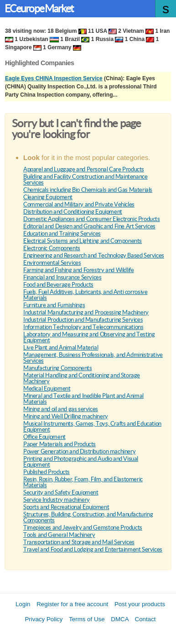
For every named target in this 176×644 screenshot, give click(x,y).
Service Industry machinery (57, 500)
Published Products (47, 472)
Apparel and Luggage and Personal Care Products (84, 169)
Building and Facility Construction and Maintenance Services (85, 180)
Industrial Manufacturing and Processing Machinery (86, 312)
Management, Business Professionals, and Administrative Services (93, 358)
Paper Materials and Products (60, 444)
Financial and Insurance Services (62, 277)
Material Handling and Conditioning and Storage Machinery (82, 378)
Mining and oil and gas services (61, 409)
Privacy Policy (44, 619)
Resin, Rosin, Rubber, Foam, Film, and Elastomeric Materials (83, 482)
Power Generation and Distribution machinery (79, 451)
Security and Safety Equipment (61, 492)
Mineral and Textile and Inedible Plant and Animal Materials (83, 399)
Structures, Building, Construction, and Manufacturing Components (88, 517)
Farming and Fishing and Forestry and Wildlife (78, 270)
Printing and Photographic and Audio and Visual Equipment (81, 462)
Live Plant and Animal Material (61, 348)
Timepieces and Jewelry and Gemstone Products (83, 528)
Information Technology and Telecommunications (83, 327)
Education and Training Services (62, 234)
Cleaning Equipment (48, 197)
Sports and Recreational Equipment (66, 507)
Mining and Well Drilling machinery (66, 416)
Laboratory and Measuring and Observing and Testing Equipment (89, 337)
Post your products (140, 604)
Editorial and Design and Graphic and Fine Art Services (89, 226)
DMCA (120, 619)
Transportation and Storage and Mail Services (79, 542)
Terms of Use (87, 619)
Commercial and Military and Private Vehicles (79, 204)
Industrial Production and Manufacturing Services (83, 320)
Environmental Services (52, 263)
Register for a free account (72, 604)
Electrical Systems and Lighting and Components (83, 241)
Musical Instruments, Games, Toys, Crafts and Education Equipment (92, 427)
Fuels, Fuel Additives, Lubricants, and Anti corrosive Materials (85, 295)
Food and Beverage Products (58, 285)
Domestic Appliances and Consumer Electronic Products (92, 219)
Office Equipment (44, 437)
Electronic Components (52, 248)
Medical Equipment (47, 389)
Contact (145, 619)
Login (23, 604)
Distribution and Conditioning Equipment (73, 212)
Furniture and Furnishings (54, 305)
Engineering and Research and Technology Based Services (94, 255)
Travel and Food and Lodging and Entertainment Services (93, 549)
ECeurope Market (39, 9)
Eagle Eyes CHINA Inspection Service (54, 78)
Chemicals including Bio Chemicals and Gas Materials (88, 190)
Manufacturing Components (58, 368)
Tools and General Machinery (59, 535)
